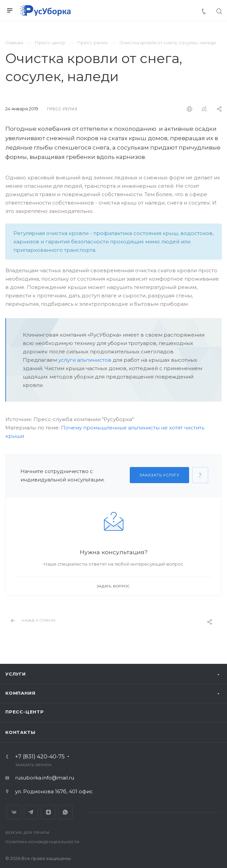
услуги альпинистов (85, 360)
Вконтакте (14, 812)
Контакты (20, 732)
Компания (20, 693)
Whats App (65, 812)
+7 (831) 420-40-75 (40, 757)
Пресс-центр (25, 712)
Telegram (31, 812)
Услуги (16, 674)
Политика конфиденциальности (42, 842)
